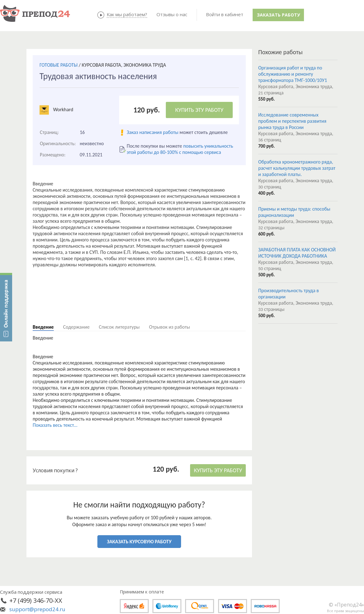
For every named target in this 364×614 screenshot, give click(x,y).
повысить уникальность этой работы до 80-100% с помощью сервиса (180, 149)
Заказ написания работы (152, 132)
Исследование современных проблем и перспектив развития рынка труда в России (292, 121)
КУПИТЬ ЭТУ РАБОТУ (199, 110)
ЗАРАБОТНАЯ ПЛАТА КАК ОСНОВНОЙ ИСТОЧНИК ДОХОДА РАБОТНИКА (297, 253)
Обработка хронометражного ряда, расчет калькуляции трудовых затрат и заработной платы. (297, 168)
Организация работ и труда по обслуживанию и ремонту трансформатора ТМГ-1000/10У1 (293, 74)
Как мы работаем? (127, 14)
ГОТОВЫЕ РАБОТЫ (58, 65)
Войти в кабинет (225, 14)
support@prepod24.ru (37, 609)
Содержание (76, 327)
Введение (43, 327)
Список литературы (119, 327)
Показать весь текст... (55, 425)
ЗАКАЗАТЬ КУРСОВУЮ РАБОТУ (139, 542)
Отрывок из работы (170, 327)
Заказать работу (278, 15)
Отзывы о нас (172, 14)
